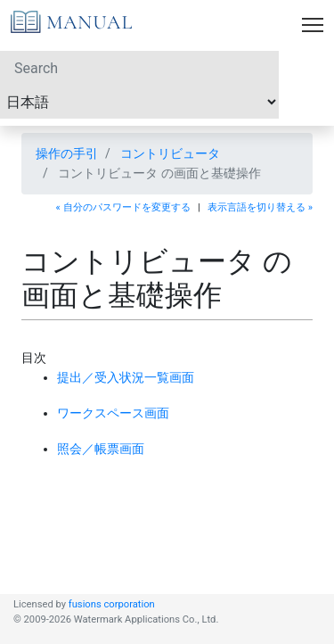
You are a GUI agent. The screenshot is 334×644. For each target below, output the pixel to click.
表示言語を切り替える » (260, 207)
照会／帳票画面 (101, 449)
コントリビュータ (170, 153)
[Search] (139, 68)
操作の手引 (67, 153)
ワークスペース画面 (113, 413)
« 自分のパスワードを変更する (123, 207)
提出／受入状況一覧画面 (126, 377)
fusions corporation (112, 604)
